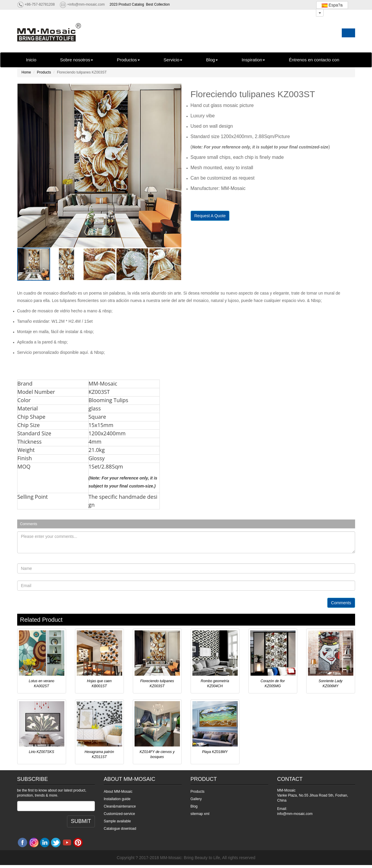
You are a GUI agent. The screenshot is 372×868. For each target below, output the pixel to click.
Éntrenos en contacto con (314, 60)
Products (44, 72)
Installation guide (117, 799)
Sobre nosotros (77, 60)
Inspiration (253, 60)
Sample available (117, 821)
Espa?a (332, 5)
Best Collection (158, 4)
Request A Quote (210, 216)
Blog (212, 60)
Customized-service (119, 814)
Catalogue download (120, 829)
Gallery (196, 799)
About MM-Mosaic (118, 792)
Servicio (173, 60)
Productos (128, 60)
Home (26, 72)
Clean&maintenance (120, 806)
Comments (341, 603)
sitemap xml (200, 814)
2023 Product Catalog (127, 4)
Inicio (31, 60)
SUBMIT (81, 821)
